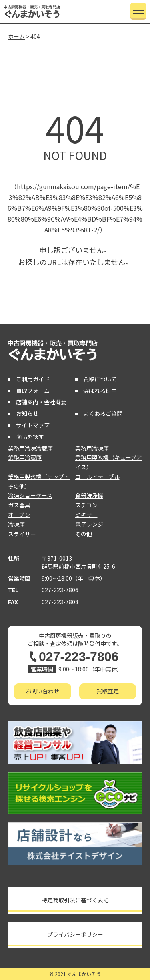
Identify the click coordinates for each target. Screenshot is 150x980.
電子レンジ (89, 524)
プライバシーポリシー (75, 934)
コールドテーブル (97, 477)
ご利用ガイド (33, 379)
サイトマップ (33, 425)
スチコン (86, 505)
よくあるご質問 (103, 413)
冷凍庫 (16, 524)
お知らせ (27, 413)
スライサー (22, 534)
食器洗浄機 (89, 495)
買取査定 (108, 691)
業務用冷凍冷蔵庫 (30, 448)
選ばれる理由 (100, 391)
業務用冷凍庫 (92, 448)
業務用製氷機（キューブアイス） (109, 462)
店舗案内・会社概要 (41, 402)
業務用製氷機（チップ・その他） (39, 481)
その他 (84, 534)
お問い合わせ (42, 691)
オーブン (19, 515)
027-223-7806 (60, 590)
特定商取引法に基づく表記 (75, 900)
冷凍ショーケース (30, 495)
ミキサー (86, 515)
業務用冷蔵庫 (25, 457)
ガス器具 (19, 505)
